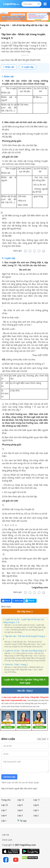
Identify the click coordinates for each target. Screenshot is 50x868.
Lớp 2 (36, 815)
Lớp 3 (20, 815)
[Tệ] (30, 251)
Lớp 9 (20, 805)
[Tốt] (39, 251)
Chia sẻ (6, 601)
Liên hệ (5, 835)
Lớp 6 (20, 810)
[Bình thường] (35, 251)
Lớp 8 (36, 805)
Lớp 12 (21, 800)
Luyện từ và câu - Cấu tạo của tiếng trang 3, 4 (26, 651)
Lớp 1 (4, 821)
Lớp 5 (36, 810)
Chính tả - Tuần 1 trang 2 (16, 664)
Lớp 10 (5, 805)
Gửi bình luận (9, 777)
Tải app (22, 821)
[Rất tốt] (44, 251)
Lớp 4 (4, 815)
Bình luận (18, 601)
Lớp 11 (37, 800)
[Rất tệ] (25, 251)
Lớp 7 (4, 810)
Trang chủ (6, 800)
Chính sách (7, 840)
